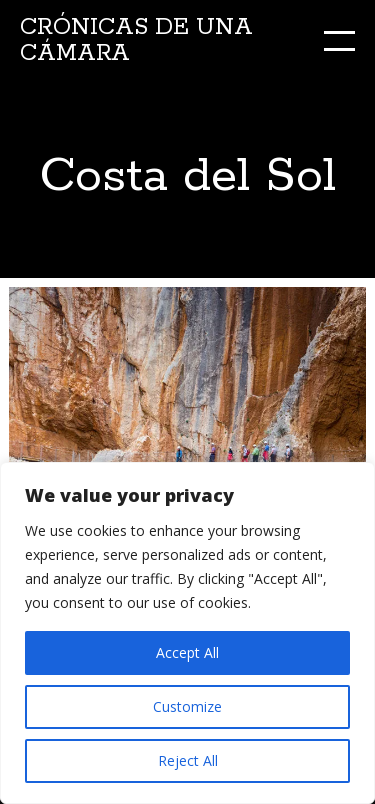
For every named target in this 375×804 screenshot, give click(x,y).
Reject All (188, 760)
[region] (187, 633)
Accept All (187, 652)
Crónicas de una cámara (136, 40)
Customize (187, 706)
